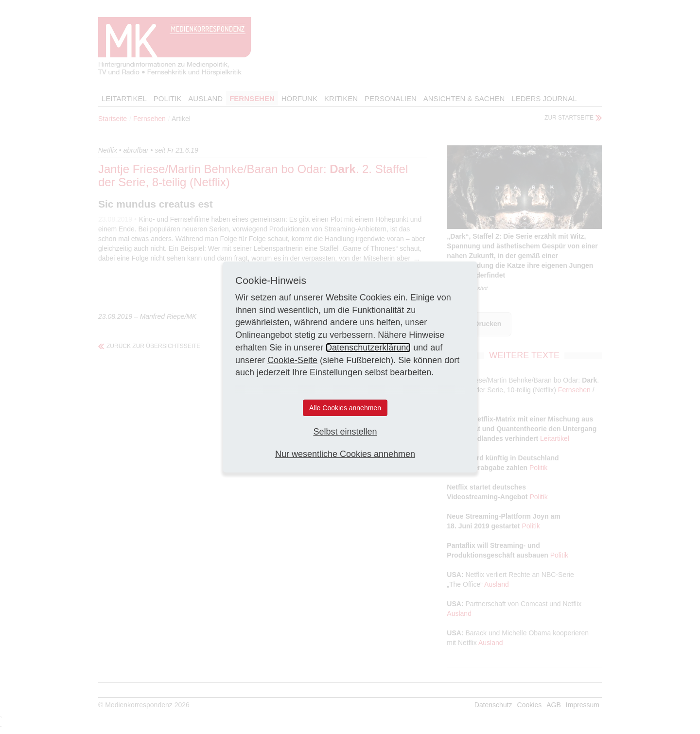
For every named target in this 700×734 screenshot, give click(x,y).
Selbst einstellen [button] (345, 432)
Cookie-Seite (292, 360)
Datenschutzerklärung (368, 348)
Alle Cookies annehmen (345, 408)
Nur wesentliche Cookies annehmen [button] (345, 454)
